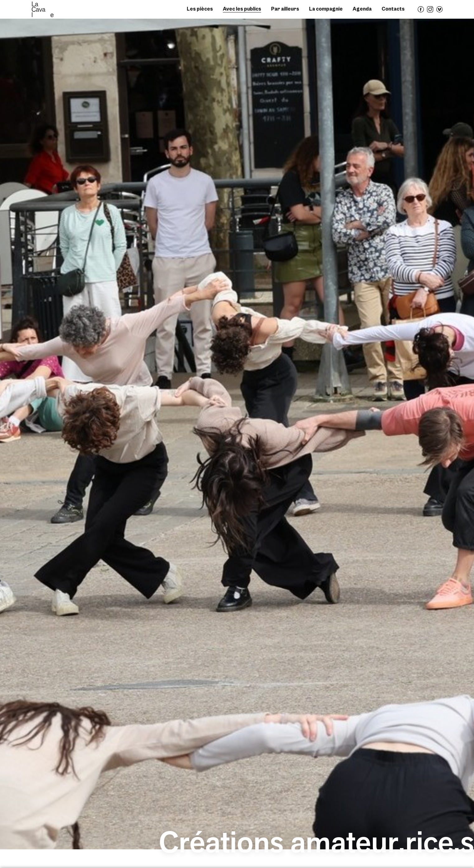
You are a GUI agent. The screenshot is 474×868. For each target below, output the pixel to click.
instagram (430, 12)
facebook (421, 12)
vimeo (440, 12)
